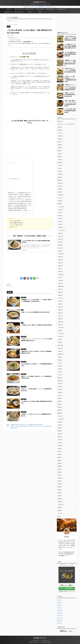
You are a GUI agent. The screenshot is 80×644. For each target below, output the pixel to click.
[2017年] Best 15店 (19, 12)
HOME (9, 9)
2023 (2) (59, 603)
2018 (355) (60, 615)
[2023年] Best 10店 (19, 9)
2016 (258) (60, 620)
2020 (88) (59, 610)
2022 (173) (60, 605)
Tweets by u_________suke (67, 565)
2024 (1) (59, 600)
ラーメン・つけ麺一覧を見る (67, 588)
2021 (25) (59, 608)
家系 (40, 12)
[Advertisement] (30, 108)
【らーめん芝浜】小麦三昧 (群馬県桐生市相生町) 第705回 (70, 111)
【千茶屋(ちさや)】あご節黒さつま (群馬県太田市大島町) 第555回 (36, 325)
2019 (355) (60, 613)
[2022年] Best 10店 (30, 9)
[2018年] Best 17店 (9, 12)
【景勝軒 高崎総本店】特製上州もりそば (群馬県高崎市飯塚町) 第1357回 (26, 425)
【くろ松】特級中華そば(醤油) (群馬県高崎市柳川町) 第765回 (70, 54)
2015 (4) (59, 623)
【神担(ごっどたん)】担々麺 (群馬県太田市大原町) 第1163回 (35, 312)
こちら (17, 227)
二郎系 (30, 12)
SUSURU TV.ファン (40, 2)
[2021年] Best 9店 (40, 9)
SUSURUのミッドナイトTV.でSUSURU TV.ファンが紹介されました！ (40, 7)
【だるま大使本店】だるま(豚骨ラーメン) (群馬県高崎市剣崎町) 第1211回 (70, 38)
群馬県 (9, 284)
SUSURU (10, 213)
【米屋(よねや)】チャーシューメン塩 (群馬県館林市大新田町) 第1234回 (70, 70)
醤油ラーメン (10, 286)
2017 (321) (60, 618)
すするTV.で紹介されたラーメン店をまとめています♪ (40, 640)
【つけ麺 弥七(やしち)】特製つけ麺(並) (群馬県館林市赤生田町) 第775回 (70, 46)
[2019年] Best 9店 (61, 9)
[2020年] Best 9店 (51, 9)
